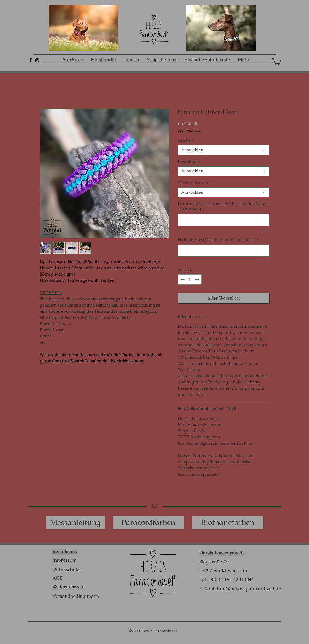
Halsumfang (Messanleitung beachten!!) (218, 240)
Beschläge (189, 162)
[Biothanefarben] (228, 522)
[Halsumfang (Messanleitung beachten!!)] (224, 251)
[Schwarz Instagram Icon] (37, 60)
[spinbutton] (190, 280)
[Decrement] (182, 280)
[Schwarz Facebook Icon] (31, 60)
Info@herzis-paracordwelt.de (249, 589)
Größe (186, 140)
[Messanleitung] (75, 522)
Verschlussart (193, 183)
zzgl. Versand (189, 131)
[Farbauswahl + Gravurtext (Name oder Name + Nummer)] (224, 220)
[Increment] (197, 280)
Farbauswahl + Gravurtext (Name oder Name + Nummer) (223, 207)
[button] (276, 61)
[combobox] (224, 150)
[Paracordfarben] (148, 522)
